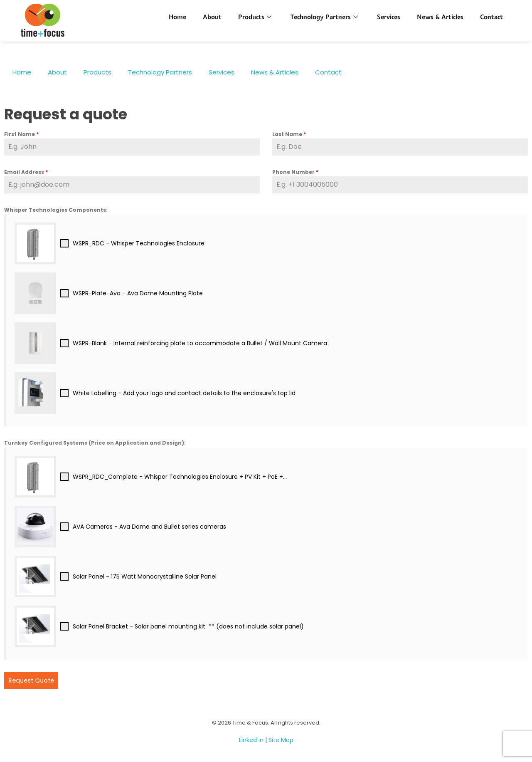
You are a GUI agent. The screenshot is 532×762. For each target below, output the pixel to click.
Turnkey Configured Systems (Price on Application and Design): (95, 443)
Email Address (26, 172)
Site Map (281, 740)
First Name (21, 134)
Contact (491, 17)
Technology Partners (324, 17)
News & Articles (440, 17)
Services (389, 17)
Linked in (251, 740)
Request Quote (31, 680)
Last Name (289, 134)
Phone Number (295, 172)
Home (177, 17)
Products (255, 17)
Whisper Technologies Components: (56, 210)
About (212, 17)
